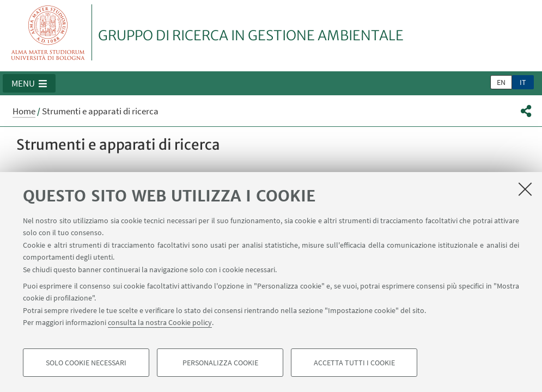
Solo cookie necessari (86, 363)
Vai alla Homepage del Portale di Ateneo (48, 32)
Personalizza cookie (220, 363)
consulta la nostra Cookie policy (160, 322)
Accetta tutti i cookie (354, 363)
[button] (29, 83)
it (523, 82)
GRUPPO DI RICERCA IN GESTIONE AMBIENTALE (251, 35)
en (501, 82)
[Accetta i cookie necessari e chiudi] (525, 189)
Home (24, 111)
